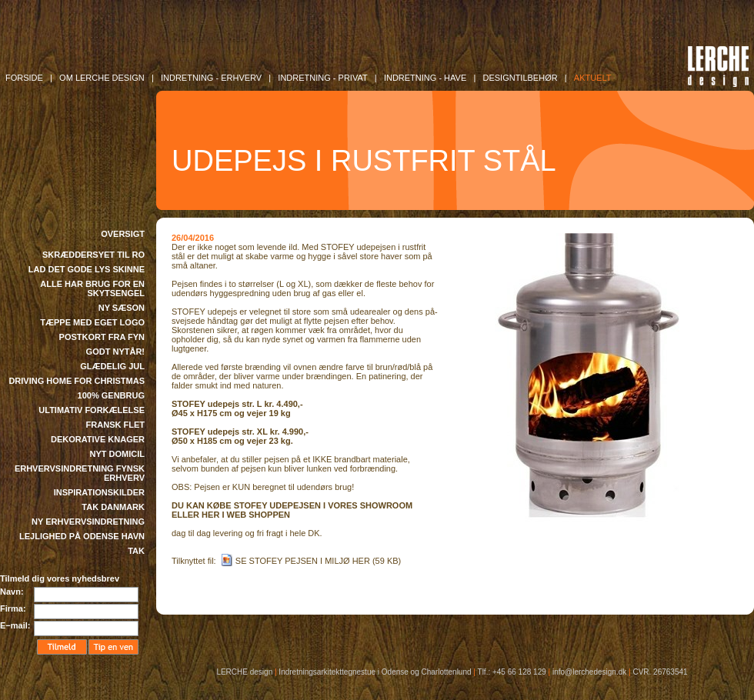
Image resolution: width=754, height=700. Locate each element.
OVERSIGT (123, 234)
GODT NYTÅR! (115, 352)
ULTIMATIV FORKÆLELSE (92, 410)
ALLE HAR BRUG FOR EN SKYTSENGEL (92, 288)
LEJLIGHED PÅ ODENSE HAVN (82, 536)
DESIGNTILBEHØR (520, 78)
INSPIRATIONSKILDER (99, 492)
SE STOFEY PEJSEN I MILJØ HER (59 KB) (318, 561)
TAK (136, 551)
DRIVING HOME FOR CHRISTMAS (77, 381)
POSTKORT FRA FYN (102, 337)
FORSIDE (24, 78)
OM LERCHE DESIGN (102, 78)
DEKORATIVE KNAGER (98, 439)
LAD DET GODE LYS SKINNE (87, 269)
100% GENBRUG (111, 395)
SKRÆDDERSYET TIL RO (93, 255)
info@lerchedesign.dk (589, 672)
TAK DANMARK (113, 507)
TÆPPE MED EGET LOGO (92, 322)
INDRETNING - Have (425, 78)
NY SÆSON (122, 308)
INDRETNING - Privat (322, 78)
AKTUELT (593, 78)
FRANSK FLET (115, 425)
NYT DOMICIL (118, 454)
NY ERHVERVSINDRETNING (88, 522)
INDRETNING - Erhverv (211, 78)
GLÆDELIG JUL (112, 366)
